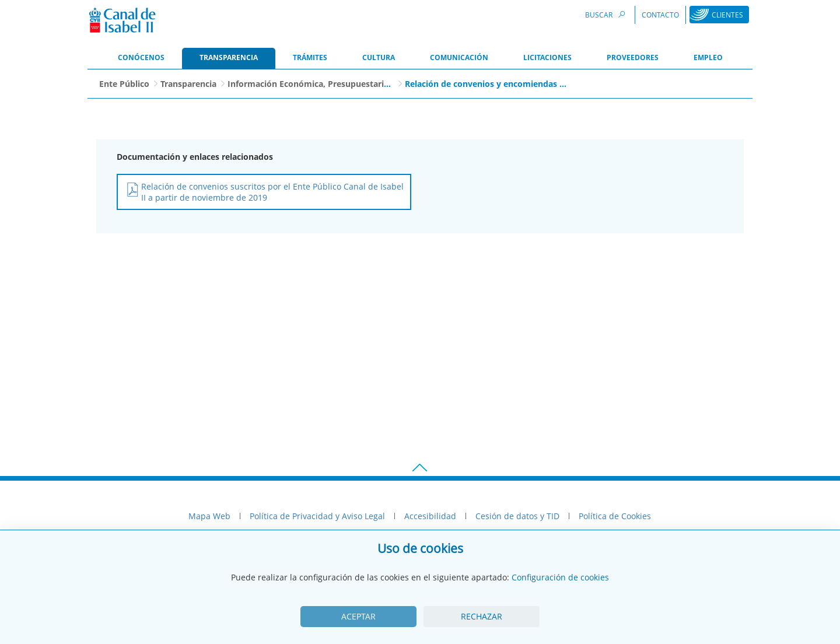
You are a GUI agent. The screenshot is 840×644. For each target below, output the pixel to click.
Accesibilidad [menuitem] (430, 516)
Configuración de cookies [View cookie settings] (560, 577)
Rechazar (482, 616)
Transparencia (188, 84)
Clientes (727, 15)
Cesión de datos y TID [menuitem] (517, 516)
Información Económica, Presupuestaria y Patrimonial (336, 84)
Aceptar (358, 616)
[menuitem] (141, 58)
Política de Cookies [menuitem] (615, 516)
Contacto (660, 15)
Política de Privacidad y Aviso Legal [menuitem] (317, 516)
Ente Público (124, 84)
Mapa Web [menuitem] (209, 516)
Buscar (607, 14)
